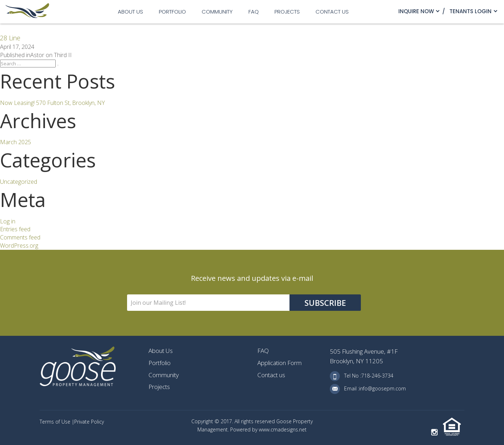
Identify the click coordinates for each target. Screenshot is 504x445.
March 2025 (16, 142)
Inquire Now (416, 11)
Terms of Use (56, 422)
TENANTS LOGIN (470, 11)
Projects (287, 12)
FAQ (254, 12)
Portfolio (172, 12)
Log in (8, 221)
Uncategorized (19, 182)
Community (217, 12)
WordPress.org (19, 246)
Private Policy (89, 422)
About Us (130, 12)
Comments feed (20, 237)
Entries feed (15, 229)
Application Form (279, 363)
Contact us (332, 12)
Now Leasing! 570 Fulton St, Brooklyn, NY (52, 103)
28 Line (10, 38)
